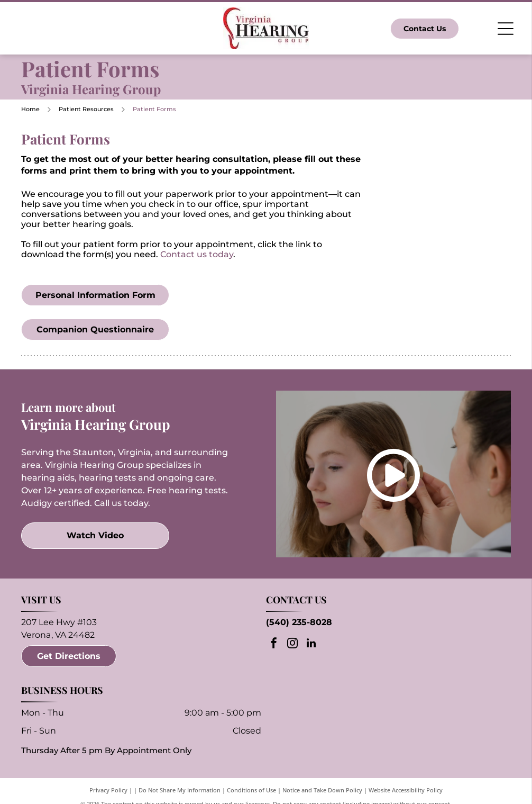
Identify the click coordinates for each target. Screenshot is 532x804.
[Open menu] (506, 29)
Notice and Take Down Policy (322, 790)
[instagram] (292, 644)
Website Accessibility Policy (406, 790)
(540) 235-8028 (299, 622)
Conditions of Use (251, 790)
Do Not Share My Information (180, 790)
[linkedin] (311, 644)
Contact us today (197, 254)
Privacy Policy (108, 790)
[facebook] (274, 644)
